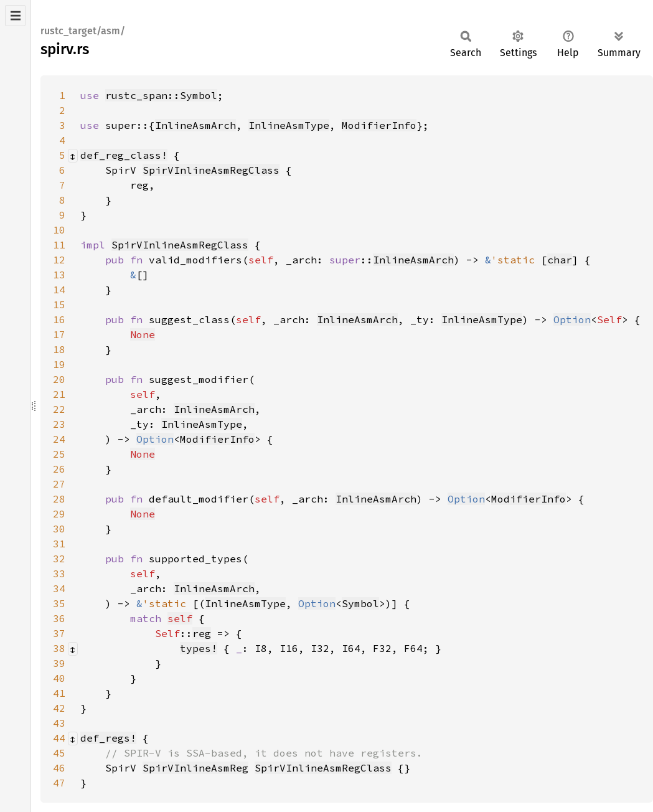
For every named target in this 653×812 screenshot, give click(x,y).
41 (59, 693)
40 (59, 678)
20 (59, 379)
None (143, 334)
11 (59, 245)
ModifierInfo (379, 125)
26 (59, 469)
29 (59, 514)
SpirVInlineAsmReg (195, 768)
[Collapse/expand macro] (73, 156)
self (180, 618)
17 (59, 334)
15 (59, 304)
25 (59, 454)
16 (59, 319)
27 (59, 484)
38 (59, 648)
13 (59, 275)
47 (59, 783)
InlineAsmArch (195, 125)
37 (59, 633)
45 (59, 753)
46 (59, 768)
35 (59, 603)
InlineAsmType (289, 125)
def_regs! (108, 738)
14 (59, 290)
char (560, 260)
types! (199, 648)
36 (59, 618)
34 (59, 588)
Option (572, 319)
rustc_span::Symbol (161, 95)
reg (202, 633)
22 (59, 409)
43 (59, 723)
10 (59, 230)
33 (59, 574)
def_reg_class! (124, 155)
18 (59, 349)
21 (59, 394)
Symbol (360, 603)
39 (59, 663)
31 (59, 544)
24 (59, 439)
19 (59, 364)
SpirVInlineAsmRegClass (211, 170)
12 (59, 260)
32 (59, 559)
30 (59, 529)
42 (59, 708)
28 (59, 499)
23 (59, 424)
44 (59, 738)
